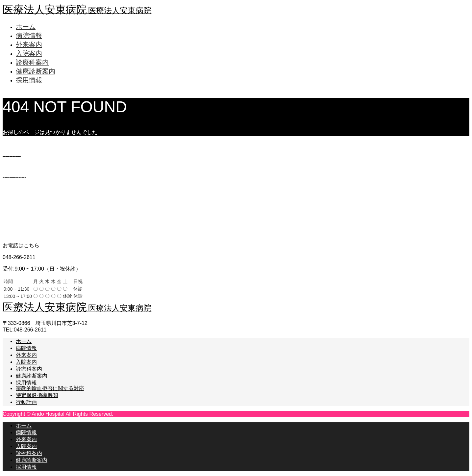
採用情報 (29, 80)
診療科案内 (32, 62)
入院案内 (29, 53)
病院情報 (29, 36)
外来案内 (29, 44)
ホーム (26, 27)
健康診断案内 (36, 71)
